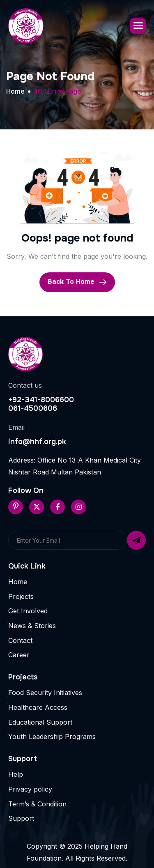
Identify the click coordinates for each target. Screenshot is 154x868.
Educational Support (40, 722)
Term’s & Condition (37, 804)
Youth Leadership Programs (52, 737)
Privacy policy (30, 789)
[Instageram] (78, 507)
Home (18, 582)
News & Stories (32, 626)
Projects (21, 596)
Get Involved (28, 611)
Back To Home (77, 282)
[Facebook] (57, 507)
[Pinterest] (16, 507)
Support (21, 818)
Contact (20, 640)
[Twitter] (37, 507)
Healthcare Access (38, 707)
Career (19, 655)
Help (16, 774)
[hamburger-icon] (138, 26)
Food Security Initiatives (45, 693)
